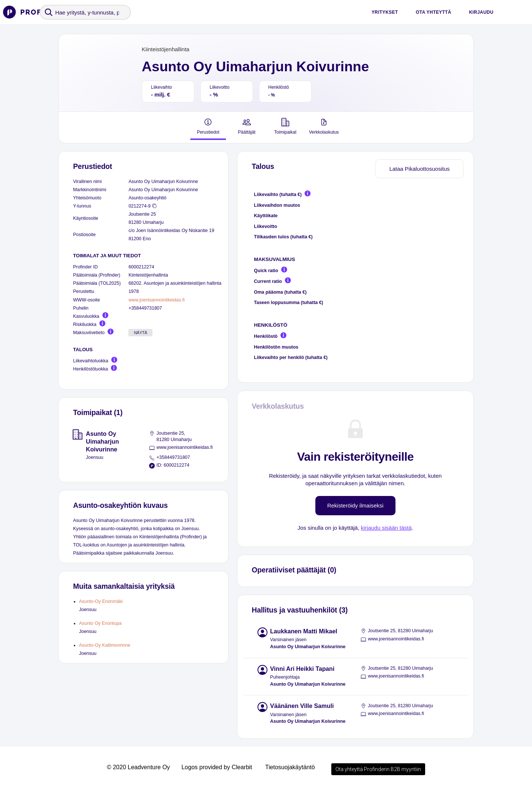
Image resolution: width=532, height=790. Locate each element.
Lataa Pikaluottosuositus (419, 169)
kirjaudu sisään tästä (386, 528)
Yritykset (385, 12)
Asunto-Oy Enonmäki (101, 601)
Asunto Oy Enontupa (100, 623)
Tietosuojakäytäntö (290, 767)
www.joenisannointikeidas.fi (156, 300)
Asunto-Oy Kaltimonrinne (105, 645)
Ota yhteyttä (434, 12)
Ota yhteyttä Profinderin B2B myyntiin (378, 769)
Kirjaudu (481, 12)
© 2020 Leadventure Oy (138, 767)
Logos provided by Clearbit (217, 767)
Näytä (140, 333)
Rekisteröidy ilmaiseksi (355, 505)
